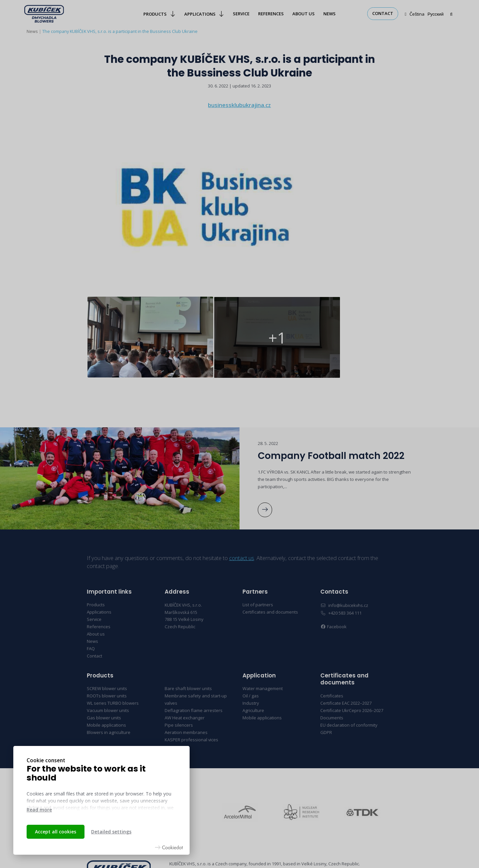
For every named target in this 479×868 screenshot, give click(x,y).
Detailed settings (111, 832)
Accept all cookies (56, 832)
